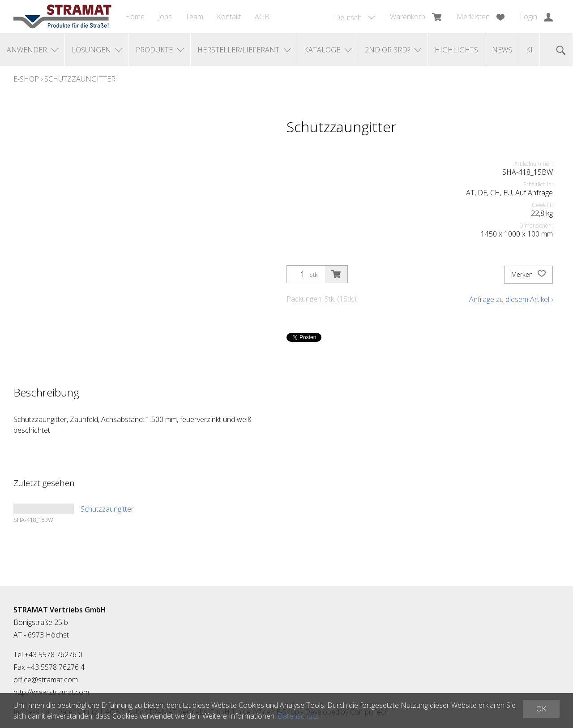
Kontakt (229, 17)
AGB (262, 17)
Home (135, 17)
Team (194, 17)
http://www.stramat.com (51, 692)
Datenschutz (298, 716)
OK (541, 709)
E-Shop (26, 79)
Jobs (165, 17)
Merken (528, 275)
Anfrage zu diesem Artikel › (511, 299)
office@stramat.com (46, 680)
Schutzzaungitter (80, 79)
